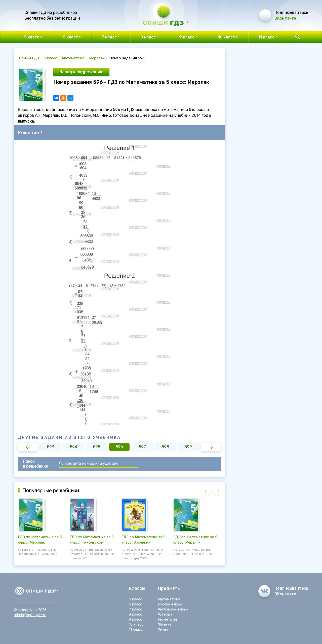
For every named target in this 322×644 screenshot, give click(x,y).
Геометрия (167, 619)
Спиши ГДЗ (29, 58)
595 (97, 447)
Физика (165, 624)
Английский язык (173, 609)
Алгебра (165, 614)
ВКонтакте (285, 18)
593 (51, 447)
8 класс (135, 614)
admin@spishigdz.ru (30, 615)
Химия (164, 629)
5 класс (50, 58)
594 (74, 447)
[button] (28, 447)
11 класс (136, 629)
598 (165, 447)
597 (142, 447)
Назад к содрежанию (81, 72)
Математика (73, 58)
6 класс (135, 604)
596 (119, 447)
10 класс (136, 624)
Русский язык (170, 604)
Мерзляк (97, 58)
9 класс (135, 619)
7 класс (135, 609)
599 (188, 447)
